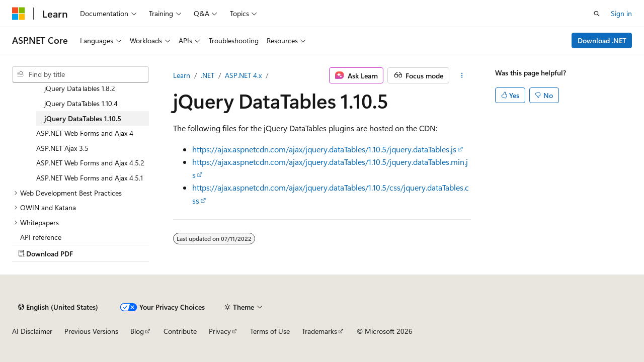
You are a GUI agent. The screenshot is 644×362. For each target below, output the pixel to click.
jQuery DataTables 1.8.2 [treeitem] (80, 88)
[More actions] (462, 75)
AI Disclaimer (32, 331)
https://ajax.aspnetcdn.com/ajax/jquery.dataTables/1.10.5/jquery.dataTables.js (324, 149)
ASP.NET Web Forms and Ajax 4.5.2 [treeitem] (90, 163)
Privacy (220, 331)
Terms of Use (270, 331)
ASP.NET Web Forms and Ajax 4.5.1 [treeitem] (90, 178)
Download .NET (602, 40)
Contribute (180, 331)
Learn (182, 75)
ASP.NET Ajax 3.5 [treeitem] (62, 148)
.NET (208, 75)
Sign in (621, 13)
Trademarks (319, 331)
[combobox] (80, 74)
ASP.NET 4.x (243, 75)
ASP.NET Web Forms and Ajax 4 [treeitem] (85, 133)
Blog (137, 331)
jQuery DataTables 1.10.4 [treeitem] (81, 103)
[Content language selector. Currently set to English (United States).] (58, 307)
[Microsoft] (19, 14)
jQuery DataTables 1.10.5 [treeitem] (83, 118)
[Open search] (597, 14)
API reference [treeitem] (41, 237)
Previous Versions (91, 331)
